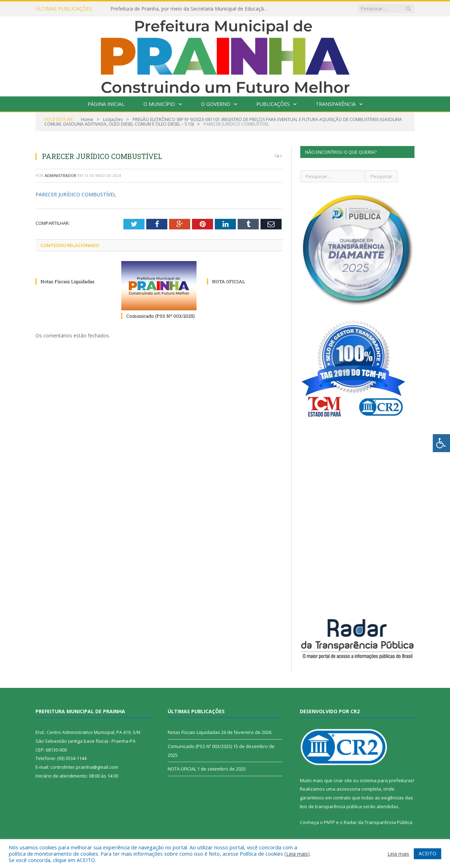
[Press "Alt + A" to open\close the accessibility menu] (441, 443)
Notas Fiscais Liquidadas (67, 281)
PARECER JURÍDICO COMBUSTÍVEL (76, 194)
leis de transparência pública (331, 806)
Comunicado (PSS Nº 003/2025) (160, 316)
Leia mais (297, 854)
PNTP (329, 822)
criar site (343, 780)
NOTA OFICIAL (229, 281)
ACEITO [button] (427, 853)
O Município (159, 104)
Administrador (60, 175)
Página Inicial (106, 104)
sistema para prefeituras (386, 780)
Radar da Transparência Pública (378, 822)
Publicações (273, 104)
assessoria (348, 789)
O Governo (216, 104)
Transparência (336, 104)
